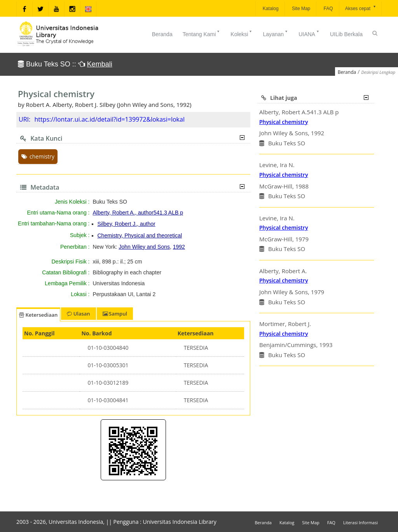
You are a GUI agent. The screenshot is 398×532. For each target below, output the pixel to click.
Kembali (100, 64)
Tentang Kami (202, 33)
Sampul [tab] (115, 314)
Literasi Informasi (360, 522)
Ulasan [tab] (78, 314)
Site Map (301, 9)
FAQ (327, 9)
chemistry (38, 156)
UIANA (309, 33)
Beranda (162, 34)
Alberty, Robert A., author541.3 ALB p (138, 213)
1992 (179, 247)
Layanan (276, 33)
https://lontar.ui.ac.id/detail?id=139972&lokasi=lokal (109, 119)
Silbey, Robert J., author (127, 224)
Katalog (270, 9)
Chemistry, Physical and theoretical (140, 235)
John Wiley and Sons (144, 247)
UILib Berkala (346, 34)
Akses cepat (361, 8)
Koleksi (242, 33)
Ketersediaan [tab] (38, 315)
